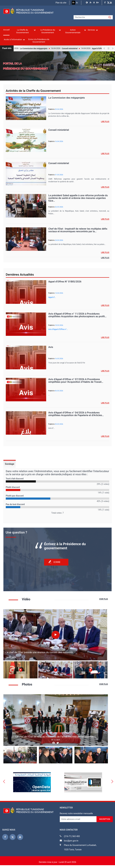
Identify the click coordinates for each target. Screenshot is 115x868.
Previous (4, 782)
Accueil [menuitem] (6, 30)
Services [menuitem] (93, 30)
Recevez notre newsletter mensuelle (76, 813)
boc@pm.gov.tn (71, 841)
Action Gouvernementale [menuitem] (76, 31)
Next (110, 670)
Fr (73, 3)
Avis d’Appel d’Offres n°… (58, 329)
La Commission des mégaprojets (36, 48)
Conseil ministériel (72, 48)
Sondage (10, 464)
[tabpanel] (57, 492)
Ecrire (57, 562)
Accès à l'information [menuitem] (14, 39)
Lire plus (105, 122)
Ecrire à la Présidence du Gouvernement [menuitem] (39, 41)
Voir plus (104, 599)
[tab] (10, 464)
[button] (87, 3)
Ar (77, 3)
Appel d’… (52, 297)
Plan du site (61, 3)
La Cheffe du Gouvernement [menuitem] (26, 31)
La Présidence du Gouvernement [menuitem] (51, 31)
